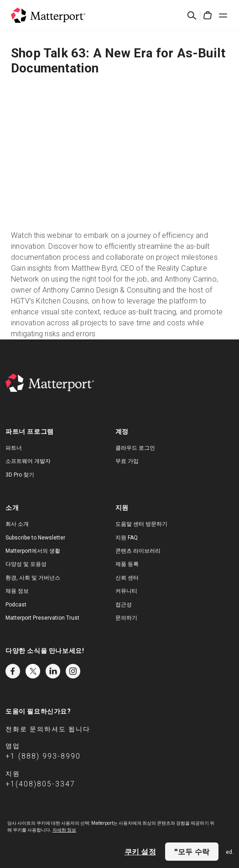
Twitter (33, 671)
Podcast (16, 605)
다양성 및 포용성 (26, 564)
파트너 (14, 448)
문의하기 (126, 618)
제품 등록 (127, 564)
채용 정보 (17, 591)
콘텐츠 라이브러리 (138, 551)
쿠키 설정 (140, 852)
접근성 (124, 605)
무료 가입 (127, 461)
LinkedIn (53, 671)
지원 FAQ (127, 538)
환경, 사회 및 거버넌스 (33, 578)
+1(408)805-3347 (40, 784)
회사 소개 (17, 524)
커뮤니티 (126, 591)
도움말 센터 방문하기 (141, 524)
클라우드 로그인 (135, 448)
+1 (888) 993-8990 (43, 756)
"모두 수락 (192, 852)
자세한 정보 (64, 830)
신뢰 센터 (127, 578)
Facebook (13, 671)
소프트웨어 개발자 (28, 461)
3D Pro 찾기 (20, 475)
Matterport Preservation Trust (42, 618)
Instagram (73, 671)
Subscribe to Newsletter (35, 538)
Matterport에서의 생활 (33, 551)
